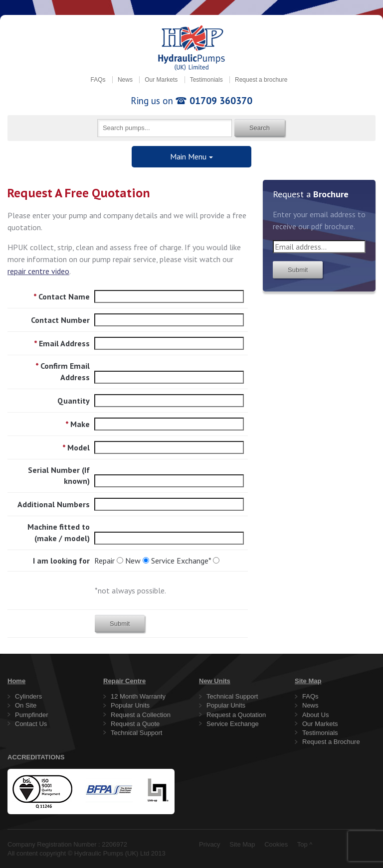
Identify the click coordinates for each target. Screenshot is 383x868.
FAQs (98, 80)
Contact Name (62, 296)
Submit (120, 624)
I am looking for (61, 561)
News (125, 80)
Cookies (276, 844)
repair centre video (38, 271)
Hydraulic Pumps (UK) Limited (191, 48)
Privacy (210, 844)
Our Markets (161, 80)
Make (78, 424)
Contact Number (60, 320)
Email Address (62, 343)
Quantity (74, 401)
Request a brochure (261, 80)
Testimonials (206, 80)
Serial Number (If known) (59, 475)
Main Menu (188, 156)
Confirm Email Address (63, 371)
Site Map (242, 844)
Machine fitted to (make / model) (59, 532)
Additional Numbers (54, 504)
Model (76, 447)
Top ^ (305, 844)
